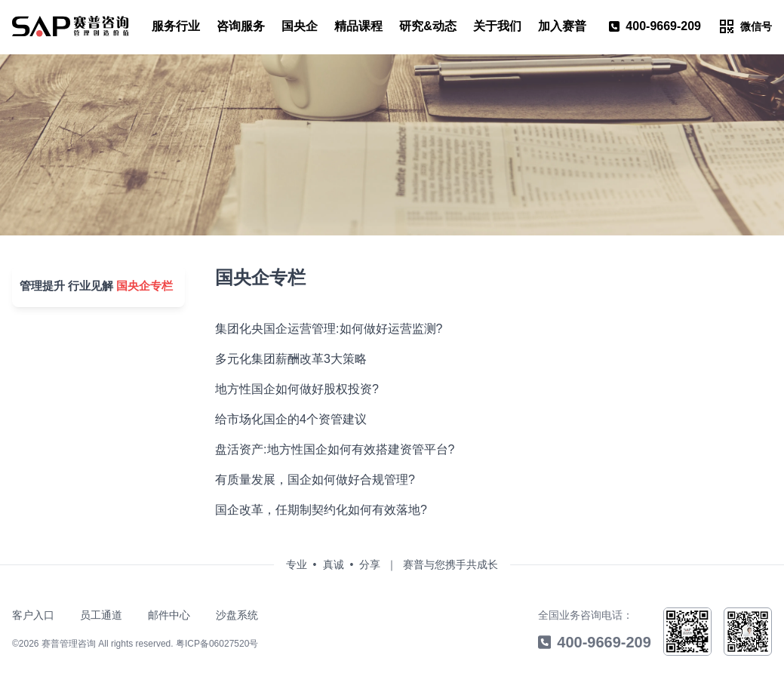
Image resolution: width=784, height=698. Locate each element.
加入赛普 (562, 26)
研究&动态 (428, 26)
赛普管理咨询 (69, 644)
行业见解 (85, 280)
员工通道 (101, 615)
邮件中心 (169, 615)
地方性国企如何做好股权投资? (289, 389)
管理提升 (36, 280)
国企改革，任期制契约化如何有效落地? (314, 510)
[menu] (71, 26)
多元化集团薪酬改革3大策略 (283, 359)
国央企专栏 (137, 280)
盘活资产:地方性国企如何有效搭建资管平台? (327, 449)
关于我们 (497, 26)
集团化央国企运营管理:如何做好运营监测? (321, 329)
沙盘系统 (237, 615)
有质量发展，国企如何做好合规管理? (307, 480)
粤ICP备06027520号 (217, 644)
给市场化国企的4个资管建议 (283, 419)
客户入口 (33, 615)
